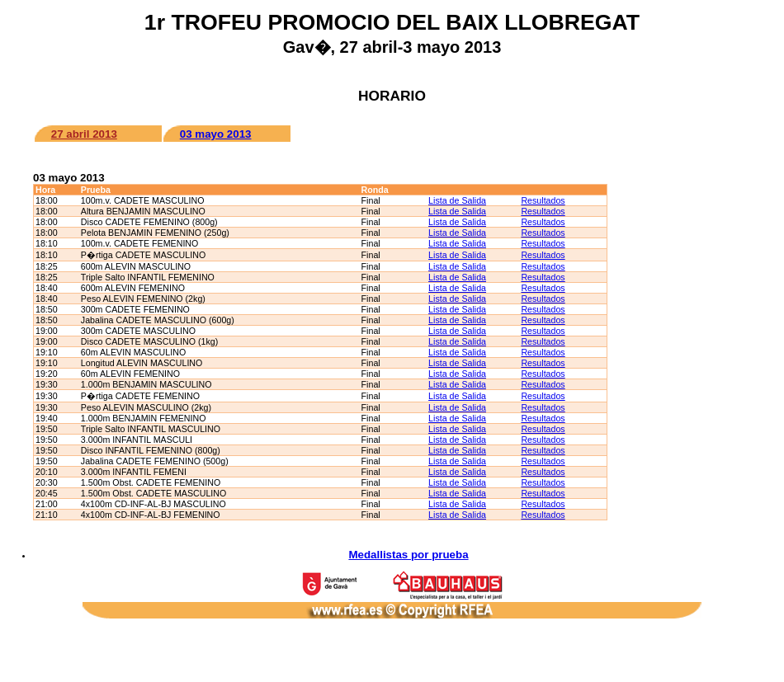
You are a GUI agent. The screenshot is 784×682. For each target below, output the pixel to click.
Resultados (543, 200)
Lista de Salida (457, 200)
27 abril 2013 (84, 134)
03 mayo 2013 (216, 134)
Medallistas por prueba (408, 555)
